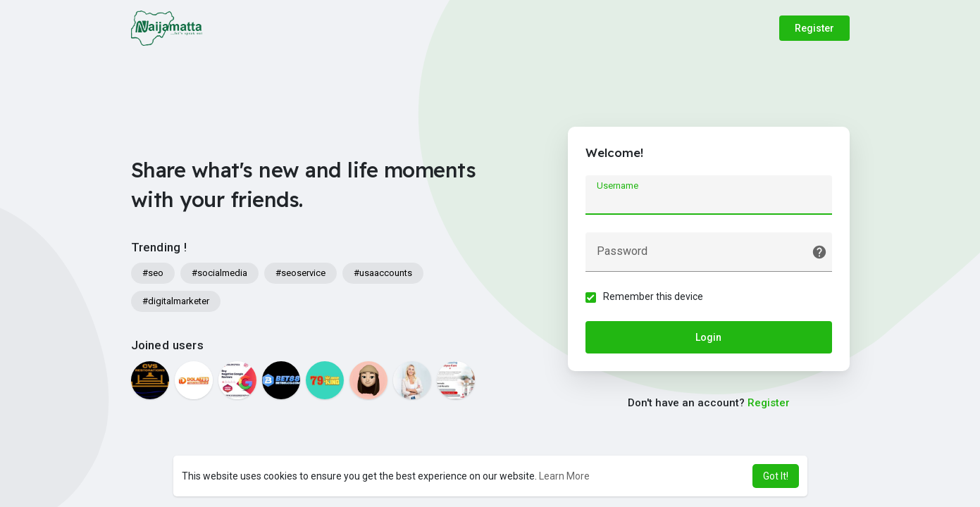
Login (708, 337)
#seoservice (300, 273)
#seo (153, 273)
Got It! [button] (776, 476)
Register (814, 28)
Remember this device (653, 296)
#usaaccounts (383, 273)
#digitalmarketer (176, 301)
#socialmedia (219, 273)
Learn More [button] (564, 476)
